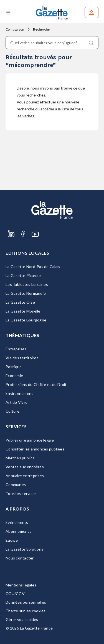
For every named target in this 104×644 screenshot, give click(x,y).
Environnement (19, 393)
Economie (14, 376)
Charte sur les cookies (26, 611)
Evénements (17, 522)
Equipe (12, 540)
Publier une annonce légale (30, 440)
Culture (12, 411)
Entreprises (16, 349)
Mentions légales (21, 585)
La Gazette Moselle (23, 311)
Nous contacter (20, 558)
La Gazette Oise (20, 302)
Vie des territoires (22, 358)
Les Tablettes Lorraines (27, 284)
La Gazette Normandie (26, 293)
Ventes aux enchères (25, 467)
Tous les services (21, 493)
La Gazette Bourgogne (26, 320)
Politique (14, 367)
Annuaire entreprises (25, 476)
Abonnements (18, 531)
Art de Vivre (17, 402)
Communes (16, 485)
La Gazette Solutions (24, 549)
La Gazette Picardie (23, 275)
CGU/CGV (15, 594)
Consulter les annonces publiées (35, 449)
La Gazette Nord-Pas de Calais (33, 267)
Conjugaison (15, 29)
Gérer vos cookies (22, 619)
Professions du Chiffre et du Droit (36, 384)
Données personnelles (26, 602)
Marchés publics (20, 458)
